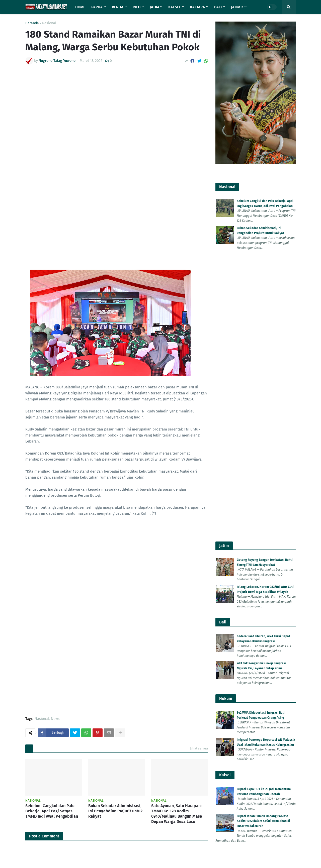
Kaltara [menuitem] (197, 7)
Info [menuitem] (137, 7)
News (55, 348)
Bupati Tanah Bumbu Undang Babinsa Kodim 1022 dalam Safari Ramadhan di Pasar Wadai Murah (263, 546)
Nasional (49, 23)
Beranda (32, 23)
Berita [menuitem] (118, 7)
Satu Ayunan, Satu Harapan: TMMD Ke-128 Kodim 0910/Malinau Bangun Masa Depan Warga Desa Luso (177, 442)
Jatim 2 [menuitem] (237, 7)
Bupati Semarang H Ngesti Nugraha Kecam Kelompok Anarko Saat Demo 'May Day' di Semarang (266, 645)
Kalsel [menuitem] (175, 7)
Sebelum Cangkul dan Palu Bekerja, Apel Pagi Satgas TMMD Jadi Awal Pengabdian (52, 440)
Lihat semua (199, 377)
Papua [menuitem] (97, 7)
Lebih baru (36, 589)
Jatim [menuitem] (154, 7)
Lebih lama (196, 589)
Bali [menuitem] (218, 7)
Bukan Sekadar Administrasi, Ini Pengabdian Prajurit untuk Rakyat (115, 440)
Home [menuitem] (80, 7)
